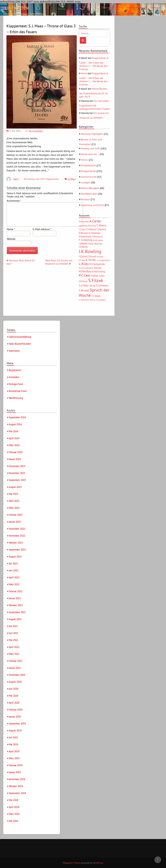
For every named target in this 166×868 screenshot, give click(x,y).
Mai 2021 (13, 640)
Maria (84, 73)
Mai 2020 (13, 696)
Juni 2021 (13, 633)
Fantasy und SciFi (36, 179)
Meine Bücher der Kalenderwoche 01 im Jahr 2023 (94, 93)
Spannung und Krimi (92, 205)
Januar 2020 (15, 717)
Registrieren (15, 370)
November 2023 (17, 473)
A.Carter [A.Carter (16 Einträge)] (95, 221)
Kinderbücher (88, 165)
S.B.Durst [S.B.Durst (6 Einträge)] (83, 281)
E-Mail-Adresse (42, 229)
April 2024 (14, 438)
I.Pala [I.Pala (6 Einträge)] (90, 244)
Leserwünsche (89, 177)
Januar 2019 (15, 772)
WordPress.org (16, 398)
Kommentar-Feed (18, 391)
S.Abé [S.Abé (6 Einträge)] (102, 276)
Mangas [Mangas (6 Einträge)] (98, 268)
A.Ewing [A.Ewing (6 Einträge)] (92, 226)
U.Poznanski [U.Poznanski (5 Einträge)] (84, 300)
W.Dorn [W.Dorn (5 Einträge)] (93, 300)
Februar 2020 (15, 710)
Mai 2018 (13, 800)
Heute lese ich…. (90, 154)
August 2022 (15, 557)
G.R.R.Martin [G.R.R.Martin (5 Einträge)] (98, 240)
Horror (84, 160)
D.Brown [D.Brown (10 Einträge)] (84, 233)
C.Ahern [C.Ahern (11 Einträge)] (101, 225)
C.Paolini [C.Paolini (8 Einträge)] (101, 229)
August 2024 (15, 424)
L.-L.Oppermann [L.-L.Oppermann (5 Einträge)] (103, 260)
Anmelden (14, 377)
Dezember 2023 (17, 466)
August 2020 (15, 682)
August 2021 (15, 619)
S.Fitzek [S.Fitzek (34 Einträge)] (96, 280)
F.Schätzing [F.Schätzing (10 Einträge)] (86, 240)
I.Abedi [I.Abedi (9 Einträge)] (83, 244)
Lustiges (86, 182)
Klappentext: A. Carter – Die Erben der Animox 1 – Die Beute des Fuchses (94, 64)
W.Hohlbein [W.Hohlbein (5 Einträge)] (101, 300)
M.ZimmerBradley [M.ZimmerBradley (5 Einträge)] (86, 268)
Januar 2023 (15, 522)
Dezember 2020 (17, 675)
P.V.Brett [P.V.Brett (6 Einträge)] (95, 276)
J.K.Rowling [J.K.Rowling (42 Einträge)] (90, 251)
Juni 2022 (13, 570)
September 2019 (17, 724)
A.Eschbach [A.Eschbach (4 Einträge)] (83, 226)
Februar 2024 (15, 452)
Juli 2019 (13, 737)
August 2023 (15, 487)
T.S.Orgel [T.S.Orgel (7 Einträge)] (96, 296)
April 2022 (14, 577)
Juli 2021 (13, 626)
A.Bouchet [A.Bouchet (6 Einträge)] (84, 222)
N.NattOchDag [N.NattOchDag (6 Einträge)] (98, 272)
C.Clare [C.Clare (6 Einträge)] (82, 229)
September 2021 (17, 612)
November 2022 (17, 536)
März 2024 (14, 445)
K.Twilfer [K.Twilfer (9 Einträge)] (91, 260)
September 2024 (17, 417)
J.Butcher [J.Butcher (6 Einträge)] (98, 244)
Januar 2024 (15, 459)
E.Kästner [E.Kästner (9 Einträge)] (95, 233)
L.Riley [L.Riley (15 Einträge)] (84, 264)
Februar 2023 (15, 515)
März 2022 (14, 584)
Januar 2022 (15, 598)
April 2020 (14, 703)
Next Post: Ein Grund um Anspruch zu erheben (59, 262)
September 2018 (17, 793)
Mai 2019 (13, 744)
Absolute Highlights (92, 134)
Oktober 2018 (16, 786)
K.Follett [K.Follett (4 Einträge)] (82, 260)
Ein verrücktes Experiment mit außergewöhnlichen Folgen (95, 105)
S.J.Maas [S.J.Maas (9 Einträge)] (83, 285)
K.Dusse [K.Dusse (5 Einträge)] (100, 257)
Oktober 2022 (16, 543)
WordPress (98, 863)
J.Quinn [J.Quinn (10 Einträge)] (83, 256)
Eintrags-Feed (16, 384)
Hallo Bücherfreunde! (137, 7)
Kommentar (14, 201)
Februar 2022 (15, 591)
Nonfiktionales (89, 194)
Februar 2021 (15, 661)
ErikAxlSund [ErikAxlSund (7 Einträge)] (85, 236)
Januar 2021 (15, 668)
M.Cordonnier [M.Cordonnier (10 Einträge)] (97, 264)
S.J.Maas (72, 179)
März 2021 (14, 654)
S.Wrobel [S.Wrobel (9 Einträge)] (84, 290)
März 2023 (14, 508)
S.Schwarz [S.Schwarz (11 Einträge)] (102, 285)
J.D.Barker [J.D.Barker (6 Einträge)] (83, 247)
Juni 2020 (13, 689)
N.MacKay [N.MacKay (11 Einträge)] (85, 271)
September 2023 (17, 480)
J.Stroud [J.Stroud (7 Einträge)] (92, 256)
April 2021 (14, 647)
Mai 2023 (13, 494)
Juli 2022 (13, 564)
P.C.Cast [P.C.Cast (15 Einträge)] (84, 275)
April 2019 (14, 751)
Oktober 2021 (16, 605)
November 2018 (17, 779)
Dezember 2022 (17, 529)
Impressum (155, 7)
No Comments (36, 131)
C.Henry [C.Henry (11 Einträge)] (91, 229)
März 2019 (14, 758)
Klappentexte (52, 179)
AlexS (16, 179)
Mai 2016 (13, 821)
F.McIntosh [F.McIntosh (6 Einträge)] (97, 237)
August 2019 (15, 731)
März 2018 (14, 814)
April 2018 (14, 807)
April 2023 (14, 501)
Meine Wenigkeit (90, 188)
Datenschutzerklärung (112, 7)
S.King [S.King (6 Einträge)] (92, 286)
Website (11, 239)
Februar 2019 (15, 765)
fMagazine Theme (71, 863)
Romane (85, 199)
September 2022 (17, 550)
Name (11, 229)
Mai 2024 (13, 431)
